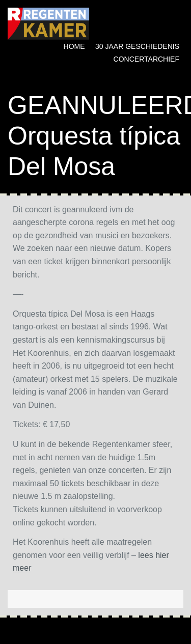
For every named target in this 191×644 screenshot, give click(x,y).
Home (74, 46)
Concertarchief (146, 59)
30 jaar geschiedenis (137, 46)
